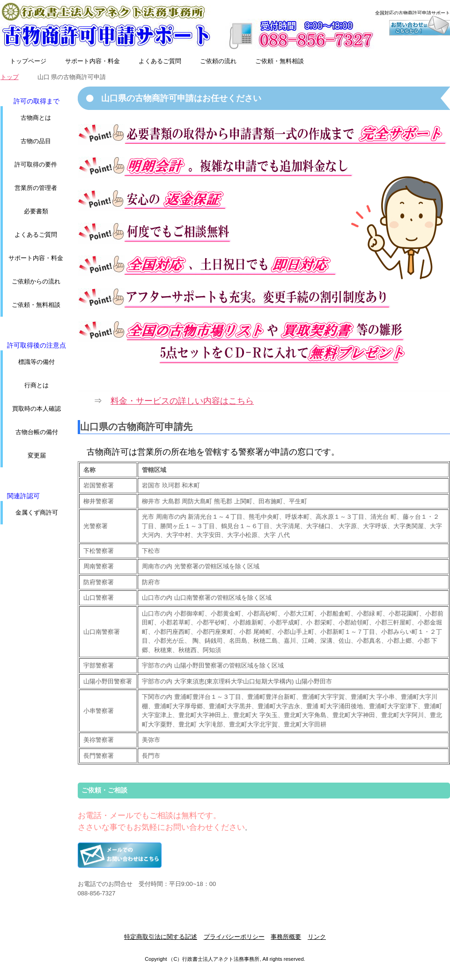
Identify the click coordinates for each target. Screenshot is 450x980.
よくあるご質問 (160, 61)
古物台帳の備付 (37, 432)
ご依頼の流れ (218, 61)
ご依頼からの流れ (36, 281)
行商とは (37, 385)
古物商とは (36, 118)
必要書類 (36, 211)
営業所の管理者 (36, 188)
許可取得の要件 (36, 164)
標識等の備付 (37, 362)
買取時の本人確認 (37, 409)
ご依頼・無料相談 (280, 61)
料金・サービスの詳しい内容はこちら (182, 401)
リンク (317, 937)
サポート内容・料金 (92, 61)
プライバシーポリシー (234, 937)
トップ (10, 77)
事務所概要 (286, 937)
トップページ (28, 61)
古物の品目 (36, 141)
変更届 (37, 455)
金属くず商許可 (37, 512)
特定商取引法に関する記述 (161, 937)
